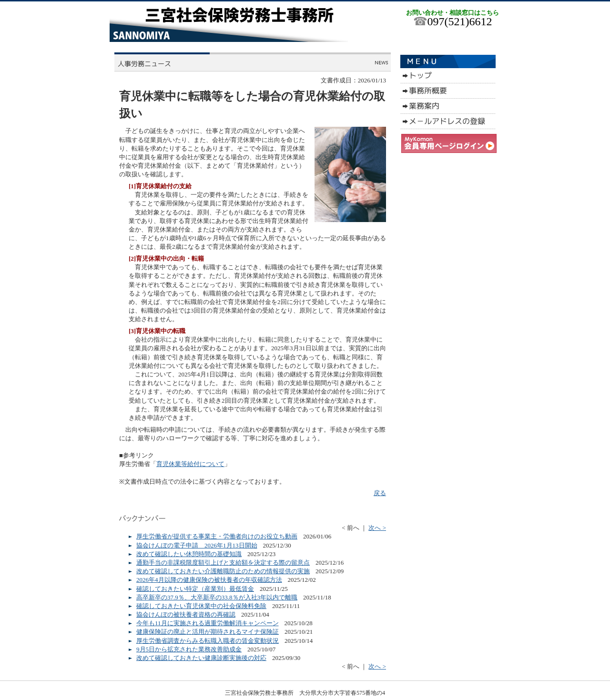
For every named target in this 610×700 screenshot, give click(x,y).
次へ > (377, 528)
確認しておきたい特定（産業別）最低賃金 (195, 589)
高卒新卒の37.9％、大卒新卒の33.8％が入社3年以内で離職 (217, 597)
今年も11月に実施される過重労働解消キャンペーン (208, 623)
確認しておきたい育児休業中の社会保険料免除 (201, 606)
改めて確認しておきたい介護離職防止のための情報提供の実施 (223, 571)
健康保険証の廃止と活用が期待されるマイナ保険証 (208, 632)
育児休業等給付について (190, 464)
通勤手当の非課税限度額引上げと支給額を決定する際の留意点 (223, 563)
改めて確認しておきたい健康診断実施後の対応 (201, 658)
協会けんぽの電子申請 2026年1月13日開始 (197, 545)
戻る (380, 493)
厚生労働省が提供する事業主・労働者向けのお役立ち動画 (217, 536)
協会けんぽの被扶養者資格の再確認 (186, 614)
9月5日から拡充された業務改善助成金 (189, 649)
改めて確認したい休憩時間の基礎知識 (189, 554)
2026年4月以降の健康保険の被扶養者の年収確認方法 (209, 580)
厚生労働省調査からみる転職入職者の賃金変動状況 (208, 641)
